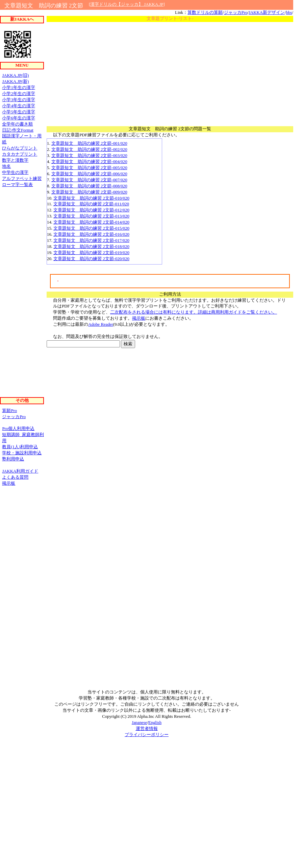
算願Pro (9, 411)
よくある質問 (15, 477)
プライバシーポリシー (147, 735)
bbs (289, 13)
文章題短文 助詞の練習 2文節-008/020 (89, 186)
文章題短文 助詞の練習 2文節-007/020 (89, 180)
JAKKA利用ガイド (20, 471)
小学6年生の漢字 (18, 118)
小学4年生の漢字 (18, 106)
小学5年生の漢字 (18, 112)
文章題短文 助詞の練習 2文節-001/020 (89, 143)
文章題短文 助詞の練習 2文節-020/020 (91, 259)
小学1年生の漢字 (18, 88)
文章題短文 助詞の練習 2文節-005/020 (89, 168)
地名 (6, 166)
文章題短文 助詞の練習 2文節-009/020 (89, 192)
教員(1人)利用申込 (20, 447)
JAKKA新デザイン (267, 13)
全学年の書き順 (17, 124)
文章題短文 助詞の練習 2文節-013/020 (91, 216)
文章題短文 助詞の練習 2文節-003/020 (89, 156)
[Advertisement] (170, 73)
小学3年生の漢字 (18, 100)
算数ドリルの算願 (205, 13)
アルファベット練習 (22, 179)
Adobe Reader (101, 324)
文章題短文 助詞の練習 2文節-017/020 (91, 241)
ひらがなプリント (20, 148)
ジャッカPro (236, 13)
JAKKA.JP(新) (15, 82)
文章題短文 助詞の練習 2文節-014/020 (91, 222)
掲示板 (139, 318)
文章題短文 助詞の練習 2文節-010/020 (91, 198)
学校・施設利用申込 (22, 453)
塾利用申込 (13, 459)
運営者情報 (147, 729)
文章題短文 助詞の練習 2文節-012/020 (91, 210)
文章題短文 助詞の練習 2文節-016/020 (91, 234)
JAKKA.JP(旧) (15, 75)
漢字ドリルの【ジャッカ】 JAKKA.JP (127, 4)
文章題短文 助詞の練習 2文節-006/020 (89, 174)
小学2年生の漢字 (18, 94)
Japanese (139, 723)
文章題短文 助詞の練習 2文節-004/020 (89, 162)
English (155, 723)
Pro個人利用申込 (18, 429)
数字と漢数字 (15, 160)
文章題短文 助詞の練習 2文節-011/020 (91, 204)
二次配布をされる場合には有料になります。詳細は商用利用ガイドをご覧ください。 (194, 312)
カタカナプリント (20, 154)
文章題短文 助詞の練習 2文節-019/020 (91, 253)
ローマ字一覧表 (17, 185)
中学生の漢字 (15, 173)
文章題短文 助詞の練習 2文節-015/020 (91, 228)
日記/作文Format (18, 130)
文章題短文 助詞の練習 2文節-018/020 (91, 247)
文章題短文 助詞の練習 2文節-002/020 (89, 150)
